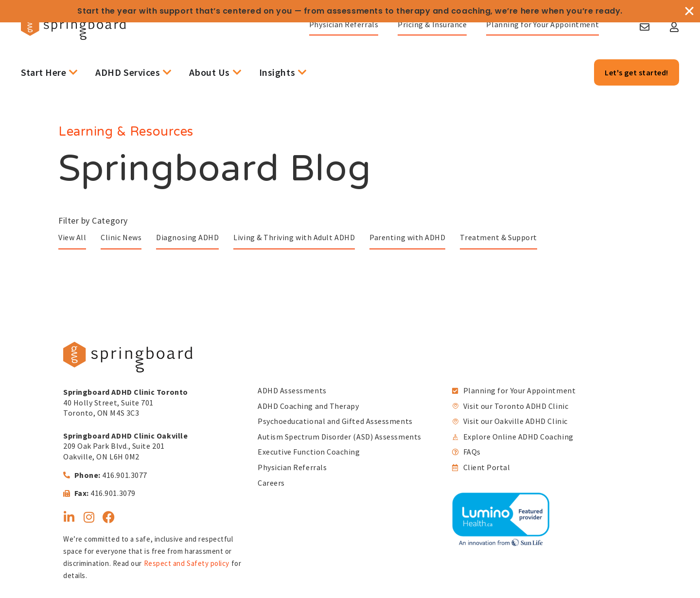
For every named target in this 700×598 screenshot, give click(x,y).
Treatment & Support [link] (498, 237)
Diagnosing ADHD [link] (187, 237)
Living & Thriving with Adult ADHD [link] (294, 237)
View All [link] (72, 237)
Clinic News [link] (121, 237)
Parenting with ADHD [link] (407, 237)
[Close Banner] (689, 11)
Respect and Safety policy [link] (187, 563)
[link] (116, 47)
